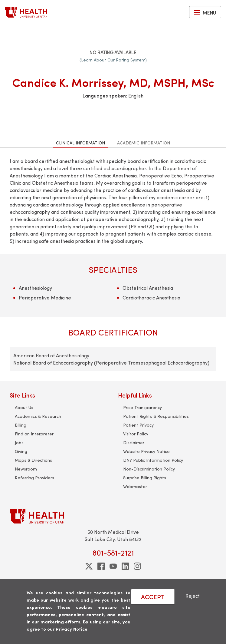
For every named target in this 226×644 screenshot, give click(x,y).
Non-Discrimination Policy (149, 469)
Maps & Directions (33, 460)
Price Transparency (142, 407)
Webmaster (135, 486)
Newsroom (26, 469)
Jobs (19, 443)
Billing (21, 425)
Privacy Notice (72, 629)
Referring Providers (34, 478)
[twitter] (89, 566)
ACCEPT (153, 597)
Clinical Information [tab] (80, 143)
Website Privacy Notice (146, 451)
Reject (193, 596)
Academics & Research (38, 416)
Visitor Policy (136, 434)
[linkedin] (125, 566)
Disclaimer (134, 443)
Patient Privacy (138, 425)
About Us (24, 407)
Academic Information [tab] (144, 143)
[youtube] (113, 566)
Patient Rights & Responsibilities (156, 416)
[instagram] (137, 566)
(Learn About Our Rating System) (113, 60)
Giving (21, 451)
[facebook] (101, 566)
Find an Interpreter (34, 434)
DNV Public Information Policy (153, 460)
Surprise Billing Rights (145, 478)
